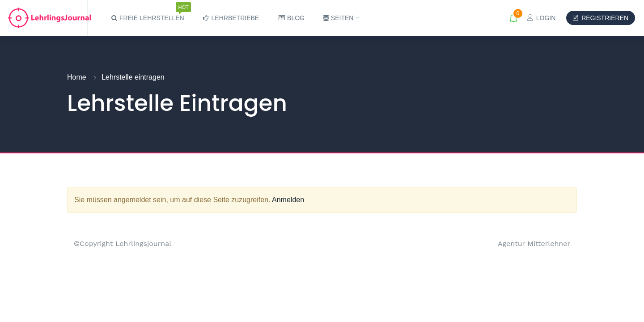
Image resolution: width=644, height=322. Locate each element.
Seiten (339, 18)
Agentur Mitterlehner (534, 244)
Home (77, 77)
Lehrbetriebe (231, 18)
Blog (291, 18)
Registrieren (601, 18)
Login (541, 18)
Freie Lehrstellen (148, 14)
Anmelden (288, 200)
